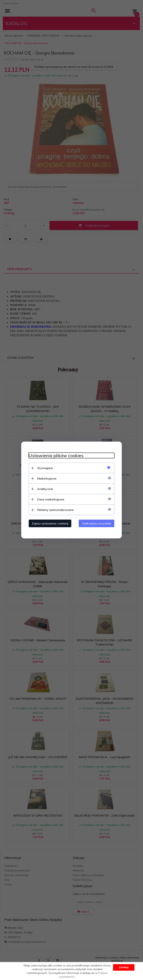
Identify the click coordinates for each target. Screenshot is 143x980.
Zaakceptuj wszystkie (97, 523)
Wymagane (45, 468)
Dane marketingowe (51, 499)
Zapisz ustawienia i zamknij (50, 523)
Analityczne (45, 489)
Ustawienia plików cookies (56, 456)
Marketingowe (47, 478)
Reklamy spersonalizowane (55, 510)
